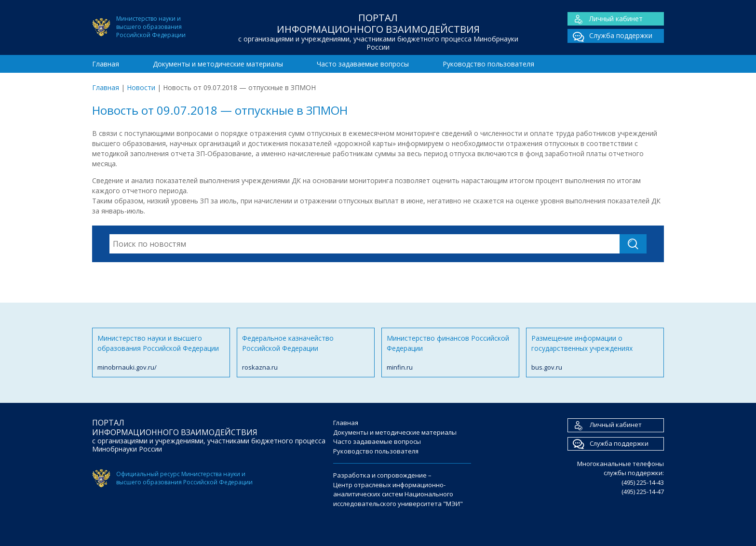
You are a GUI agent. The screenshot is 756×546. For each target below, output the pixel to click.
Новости (141, 87)
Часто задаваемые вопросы (363, 64)
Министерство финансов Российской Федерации (450, 353)
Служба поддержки (610, 36)
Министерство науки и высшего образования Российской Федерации (161, 353)
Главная (106, 64)
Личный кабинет (605, 19)
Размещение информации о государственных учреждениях (595, 353)
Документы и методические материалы (218, 64)
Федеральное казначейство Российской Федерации (306, 353)
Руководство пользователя (488, 64)
